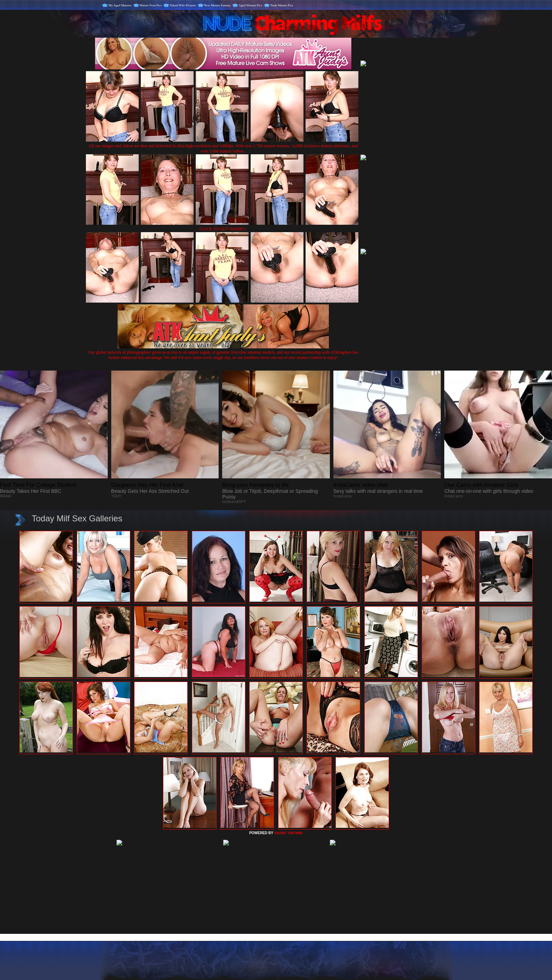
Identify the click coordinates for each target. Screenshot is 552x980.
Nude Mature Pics (282, 5)
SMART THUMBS (288, 833)
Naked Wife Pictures (183, 5)
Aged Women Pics (250, 5)
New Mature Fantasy (217, 5)
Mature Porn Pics (151, 5)
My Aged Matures (120, 5)
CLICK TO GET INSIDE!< (223, 229)
